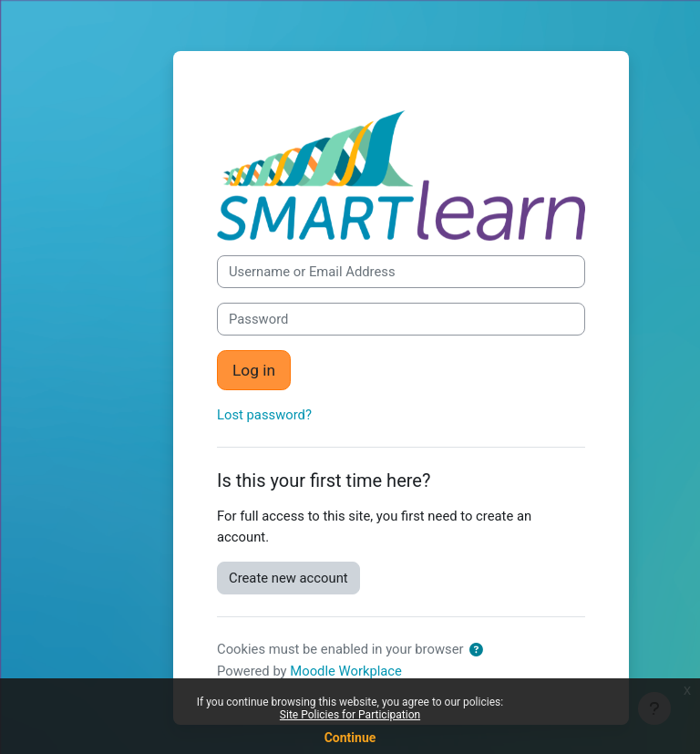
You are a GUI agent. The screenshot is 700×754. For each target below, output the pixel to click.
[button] (476, 650)
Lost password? (264, 415)
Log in (254, 370)
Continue (350, 738)
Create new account (288, 578)
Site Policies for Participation (350, 715)
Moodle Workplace (346, 671)
